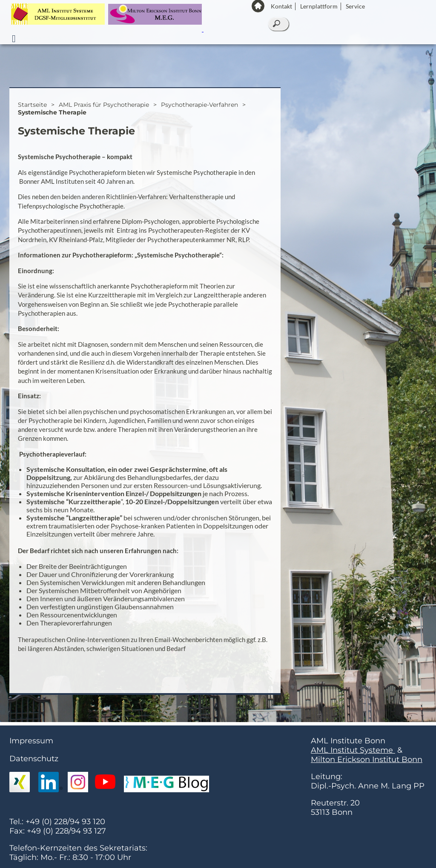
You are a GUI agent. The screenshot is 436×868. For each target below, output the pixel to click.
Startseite (32, 108)
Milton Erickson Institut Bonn (367, 763)
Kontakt (281, 6)
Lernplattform (319, 6)
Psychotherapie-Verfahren (199, 108)
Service (355, 6)
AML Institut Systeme (353, 754)
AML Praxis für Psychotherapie (104, 108)
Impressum (31, 744)
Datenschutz (34, 762)
